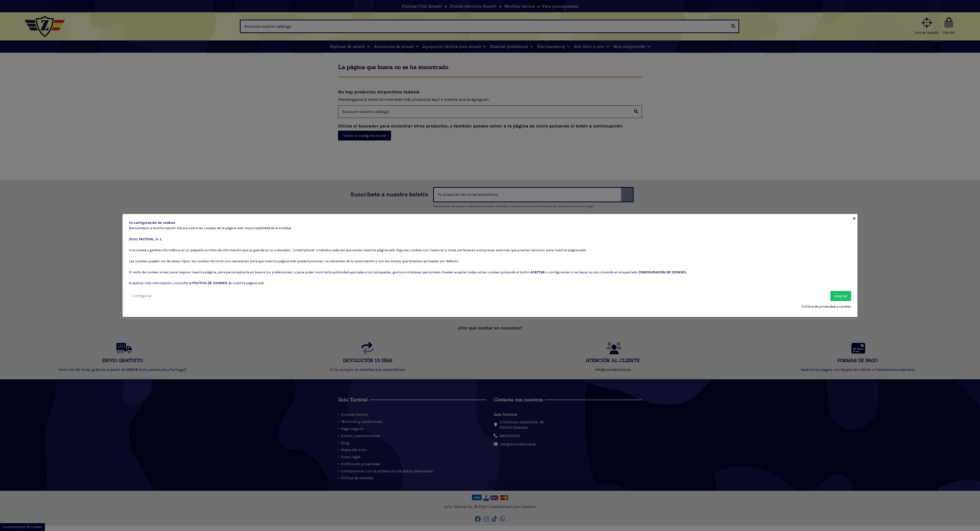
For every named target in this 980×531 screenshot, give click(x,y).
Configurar (142, 296)
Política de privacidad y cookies (826, 307)
